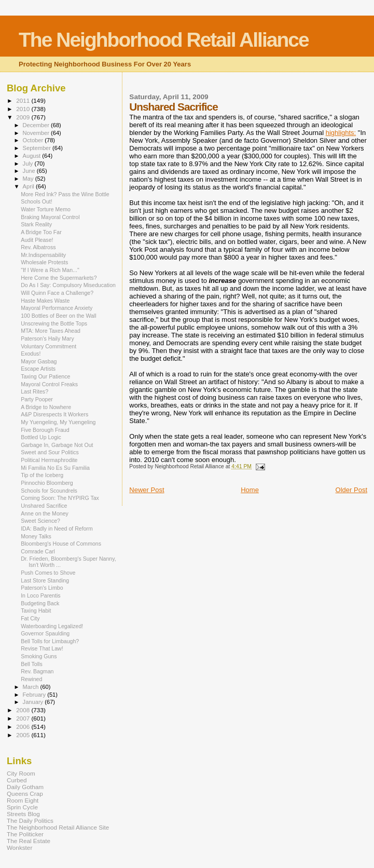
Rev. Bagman (37, 671)
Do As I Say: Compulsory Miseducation (68, 285)
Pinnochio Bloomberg (47, 483)
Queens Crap (25, 794)
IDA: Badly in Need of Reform (57, 528)
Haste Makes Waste (45, 301)
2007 (24, 718)
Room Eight (23, 800)
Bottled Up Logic (41, 437)
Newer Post (147, 490)
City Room (21, 773)
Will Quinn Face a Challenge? (57, 293)
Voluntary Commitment (49, 346)
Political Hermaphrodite (49, 460)
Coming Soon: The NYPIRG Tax (60, 498)
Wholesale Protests (44, 262)
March (32, 687)
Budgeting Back (40, 603)
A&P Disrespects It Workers (54, 414)
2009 (24, 117)
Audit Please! (37, 240)
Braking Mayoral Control (50, 217)
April (29, 186)
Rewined (31, 679)
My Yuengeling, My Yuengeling (58, 422)
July (29, 164)
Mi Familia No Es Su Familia (55, 468)
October (34, 140)
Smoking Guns (39, 656)
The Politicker (25, 834)
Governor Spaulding (45, 633)
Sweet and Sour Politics (50, 452)
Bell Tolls (32, 664)
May (29, 179)
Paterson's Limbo (42, 588)
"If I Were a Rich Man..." (50, 270)
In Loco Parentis (40, 595)
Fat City (30, 618)
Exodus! (31, 354)
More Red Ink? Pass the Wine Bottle (65, 194)
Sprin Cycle (22, 807)
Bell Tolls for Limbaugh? (50, 641)
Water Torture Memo (46, 209)
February (35, 695)
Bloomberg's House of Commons (61, 544)
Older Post (351, 490)
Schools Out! (37, 201)
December (37, 125)
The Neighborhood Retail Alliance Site (58, 827)
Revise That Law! (42, 648)
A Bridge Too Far (41, 232)
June (30, 171)
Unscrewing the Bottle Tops (54, 323)
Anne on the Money (45, 513)
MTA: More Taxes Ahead (51, 331)
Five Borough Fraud (45, 430)
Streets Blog (23, 814)
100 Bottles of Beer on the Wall (58, 316)
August (33, 156)
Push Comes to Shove (48, 573)
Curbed (17, 780)
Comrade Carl (38, 551)
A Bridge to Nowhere (46, 407)
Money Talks (36, 536)
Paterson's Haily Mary (47, 338)
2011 (24, 100)
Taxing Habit (36, 611)
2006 (24, 727)
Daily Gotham (25, 787)
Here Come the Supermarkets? (59, 278)
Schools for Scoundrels (49, 491)
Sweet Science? (40, 521)
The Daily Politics (30, 820)
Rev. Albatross (38, 247)
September (38, 148)
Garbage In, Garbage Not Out (57, 445)
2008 (24, 710)
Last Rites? (34, 391)
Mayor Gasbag (39, 361)
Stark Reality (36, 224)
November (37, 133)
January (34, 702)
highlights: (341, 133)
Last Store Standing (45, 580)
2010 (24, 109)
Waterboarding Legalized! (52, 626)
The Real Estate (29, 841)
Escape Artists (38, 369)
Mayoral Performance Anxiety (57, 308)
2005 (24, 735)
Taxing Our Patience (45, 376)
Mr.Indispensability (43, 255)
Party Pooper (37, 399)
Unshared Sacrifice (44, 506)
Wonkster (19, 847)
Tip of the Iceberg (42, 475)
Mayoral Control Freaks (49, 384)
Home (250, 490)
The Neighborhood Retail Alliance (164, 40)
